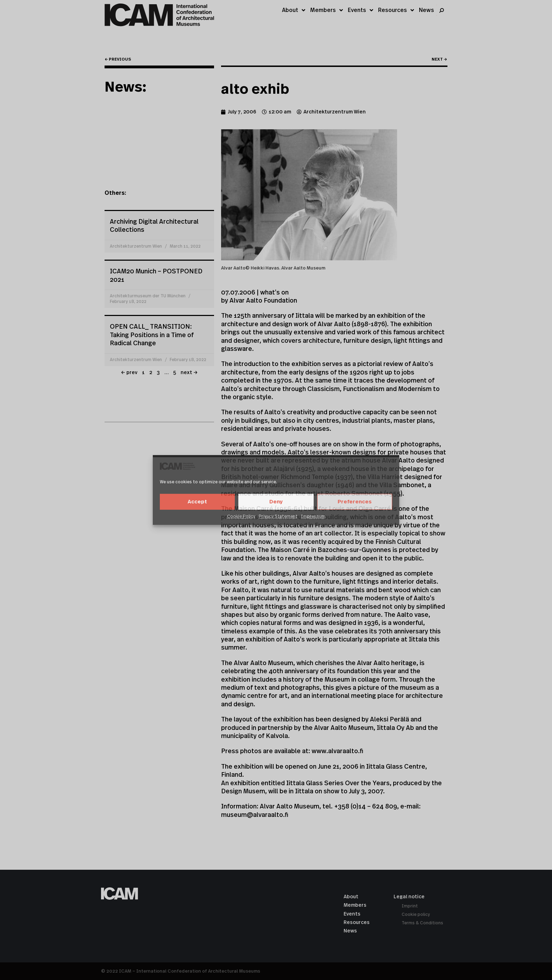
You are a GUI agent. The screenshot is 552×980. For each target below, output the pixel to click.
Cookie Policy (241, 516)
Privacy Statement (278, 516)
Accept (197, 502)
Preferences (355, 502)
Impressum (313, 516)
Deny (276, 502)
